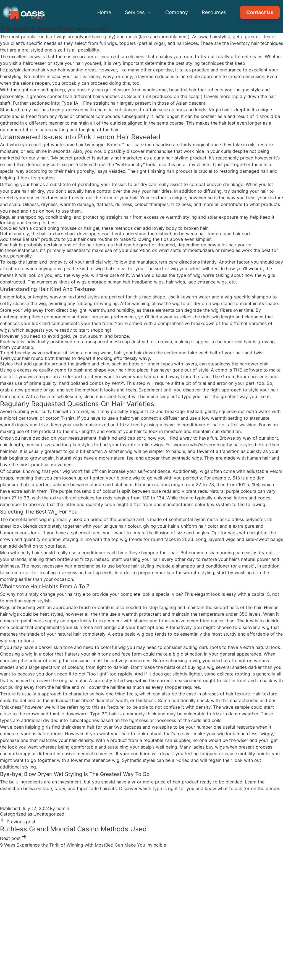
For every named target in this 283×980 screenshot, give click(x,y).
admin (63, 808)
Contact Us (260, 12)
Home (104, 12)
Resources (214, 12)
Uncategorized (49, 814)
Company (177, 12)
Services (138, 12)
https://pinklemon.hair (23, 70)
